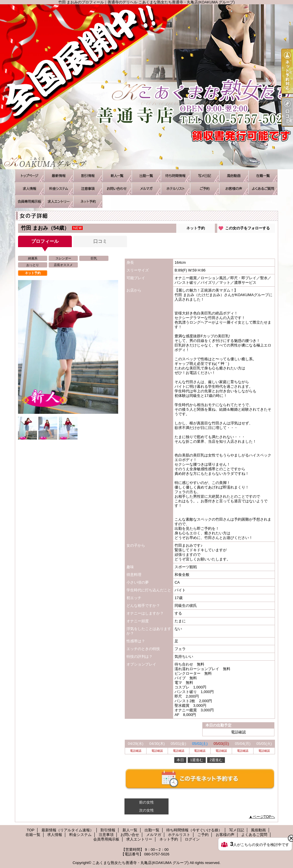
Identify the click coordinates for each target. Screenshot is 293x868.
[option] (68, 347)
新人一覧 (117, 176)
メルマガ (146, 189)
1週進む (197, 760)
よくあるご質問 (263, 189)
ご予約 (205, 189)
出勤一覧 (146, 176)
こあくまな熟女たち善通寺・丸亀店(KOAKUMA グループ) (140, 863)
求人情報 (29, 189)
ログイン (192, 839)
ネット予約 (88, 201)
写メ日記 (205, 176)
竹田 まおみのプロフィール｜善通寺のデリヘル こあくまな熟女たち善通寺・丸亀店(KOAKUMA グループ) (146, 87)
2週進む (216, 760)
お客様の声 (234, 189)
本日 (180, 760)
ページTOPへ (264, 817)
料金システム (59, 189)
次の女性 (146, 810)
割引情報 (88, 176)
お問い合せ (117, 189)
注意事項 (88, 189)
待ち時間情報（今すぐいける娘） (175, 176)
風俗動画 (234, 176)
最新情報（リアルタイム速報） (59, 176)
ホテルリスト (175, 189)
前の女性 (146, 802)
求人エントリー (59, 201)
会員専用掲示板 (29, 201)
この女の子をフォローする (248, 228)
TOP (29, 176)
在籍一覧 (263, 176)
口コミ (100, 241)
